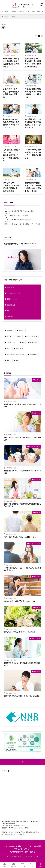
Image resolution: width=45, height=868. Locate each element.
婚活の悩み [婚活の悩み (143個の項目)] (19, 348)
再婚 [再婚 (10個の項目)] (23, 342)
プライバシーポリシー (23, 848)
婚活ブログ (41, 12)
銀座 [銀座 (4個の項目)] (17, 360)
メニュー (22, 865)
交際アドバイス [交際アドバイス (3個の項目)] (32, 336)
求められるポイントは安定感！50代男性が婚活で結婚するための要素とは (11, 187)
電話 (31, 865)
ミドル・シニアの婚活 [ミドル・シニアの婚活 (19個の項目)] (14, 336)
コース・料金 (30, 12)
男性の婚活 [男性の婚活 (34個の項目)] (34, 354)
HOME (6, 17)
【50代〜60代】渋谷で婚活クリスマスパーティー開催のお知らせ (33, 154)
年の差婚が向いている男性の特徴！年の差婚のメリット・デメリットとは (11, 123)
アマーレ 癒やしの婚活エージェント (18, 845)
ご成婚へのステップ (17, 12)
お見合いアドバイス (13, 292)
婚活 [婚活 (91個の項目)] (8, 348)
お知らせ (10, 316)
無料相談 (13, 865)
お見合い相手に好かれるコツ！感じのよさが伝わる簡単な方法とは (22, 568)
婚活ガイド (10, 287)
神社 (8, 310)
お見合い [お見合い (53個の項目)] (21, 330)
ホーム (4, 865)
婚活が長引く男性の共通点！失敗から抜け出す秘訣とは (22, 697)
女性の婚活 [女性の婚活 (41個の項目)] (34, 342)
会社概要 (37, 845)
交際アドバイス (12, 298)
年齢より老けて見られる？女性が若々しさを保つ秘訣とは (22, 438)
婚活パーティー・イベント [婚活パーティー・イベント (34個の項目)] (15, 354)
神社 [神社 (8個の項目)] (8, 360)
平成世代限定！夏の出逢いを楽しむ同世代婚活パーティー (22, 405)
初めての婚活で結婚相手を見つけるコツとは (19, 600)
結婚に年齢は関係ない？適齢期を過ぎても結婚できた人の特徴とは (11, 63)
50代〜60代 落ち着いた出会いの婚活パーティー (21, 536)
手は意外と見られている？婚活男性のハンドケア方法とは (22, 471)
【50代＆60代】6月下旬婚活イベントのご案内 (19, 211)
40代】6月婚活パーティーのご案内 (16, 215)
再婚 (13, 17)
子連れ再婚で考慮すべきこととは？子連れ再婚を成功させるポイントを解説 (33, 187)
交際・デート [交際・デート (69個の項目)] (11, 342)
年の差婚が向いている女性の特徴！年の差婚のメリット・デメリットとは (33, 123)
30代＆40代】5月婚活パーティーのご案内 (19, 219)
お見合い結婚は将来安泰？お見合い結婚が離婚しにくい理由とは (33, 93)
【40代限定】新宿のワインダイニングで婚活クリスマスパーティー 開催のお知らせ (11, 155)
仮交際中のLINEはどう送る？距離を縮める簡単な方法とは (22, 663)
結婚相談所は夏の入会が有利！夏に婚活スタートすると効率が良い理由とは (33, 63)
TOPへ (40, 865)
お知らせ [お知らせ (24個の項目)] (10, 330)
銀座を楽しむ (11, 304)
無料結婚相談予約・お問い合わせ (23, 851)
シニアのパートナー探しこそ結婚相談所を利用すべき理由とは (11, 93)
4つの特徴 (5, 12)
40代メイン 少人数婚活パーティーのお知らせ (20, 631)
